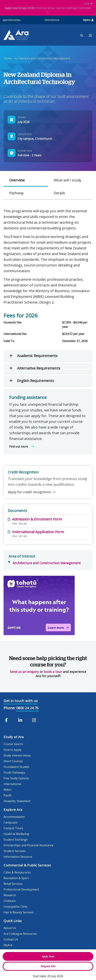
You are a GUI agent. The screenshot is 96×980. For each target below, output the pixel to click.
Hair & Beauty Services (19, 912)
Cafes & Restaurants (17, 872)
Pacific (8, 795)
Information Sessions (18, 857)
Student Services (15, 851)
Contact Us (11, 939)
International (52, 20)
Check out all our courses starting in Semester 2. (48, 10)
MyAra (88, 20)
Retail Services (13, 884)
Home (7, 58)
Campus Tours (13, 828)
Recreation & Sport (16, 878)
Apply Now (48, 956)
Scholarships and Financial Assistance (28, 845)
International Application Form (38, 532)
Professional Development (21, 889)
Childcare (10, 901)
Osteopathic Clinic (15, 907)
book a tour (53, 672)
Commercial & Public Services (27, 865)
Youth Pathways (14, 773)
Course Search (13, 744)
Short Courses (13, 761)
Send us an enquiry (24, 672)
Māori (8, 790)
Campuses (10, 822)
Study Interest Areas (17, 755)
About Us (10, 928)
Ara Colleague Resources (20, 934)
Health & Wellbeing (16, 834)
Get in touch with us (21, 701)
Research (10, 895)
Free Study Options (16, 778)
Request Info (48, 966)
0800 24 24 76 (27, 708)
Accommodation (14, 817)
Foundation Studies (16, 767)
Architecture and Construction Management (42, 58)
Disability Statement (17, 801)
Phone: (9, 708)
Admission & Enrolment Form (37, 519)
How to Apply (12, 750)
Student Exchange (16, 840)
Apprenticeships (12, 20)
